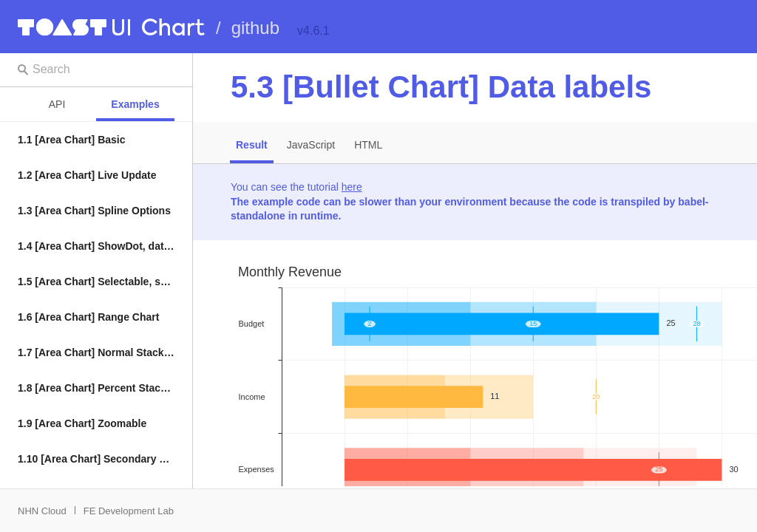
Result (252, 145)
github (255, 28)
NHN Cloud (42, 511)
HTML (368, 145)
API (57, 104)
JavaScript (311, 145)
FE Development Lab (129, 511)
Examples (135, 104)
